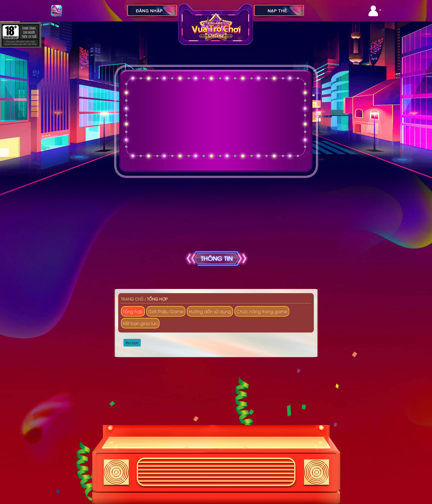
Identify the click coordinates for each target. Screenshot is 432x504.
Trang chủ (132, 299)
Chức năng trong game (262, 311)
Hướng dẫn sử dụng (210, 311)
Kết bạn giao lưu (140, 323)
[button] (375, 11)
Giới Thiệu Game (166, 311)
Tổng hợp (157, 299)
